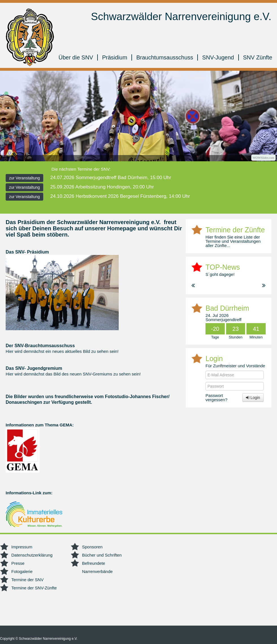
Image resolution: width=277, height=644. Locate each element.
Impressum (22, 547)
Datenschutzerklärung (32, 555)
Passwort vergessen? (217, 398)
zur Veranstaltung (24, 178)
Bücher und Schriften (102, 555)
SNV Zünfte (258, 57)
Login (253, 398)
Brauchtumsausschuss (165, 57)
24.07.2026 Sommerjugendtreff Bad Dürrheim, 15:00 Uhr (111, 178)
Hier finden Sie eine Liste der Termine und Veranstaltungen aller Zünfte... (233, 241)
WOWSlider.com (263, 158)
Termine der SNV (27, 580)
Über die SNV (76, 57)
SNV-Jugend (218, 57)
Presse (18, 563)
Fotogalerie (22, 571)
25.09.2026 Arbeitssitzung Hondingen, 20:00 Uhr (102, 187)
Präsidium (115, 57)
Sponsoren (92, 547)
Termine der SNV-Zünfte (34, 588)
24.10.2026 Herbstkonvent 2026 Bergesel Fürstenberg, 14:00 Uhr (120, 196)
